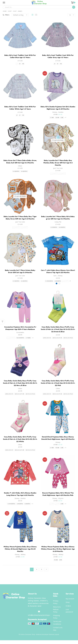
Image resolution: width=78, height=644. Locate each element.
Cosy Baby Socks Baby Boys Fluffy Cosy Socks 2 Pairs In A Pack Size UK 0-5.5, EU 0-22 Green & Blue (58, 331)
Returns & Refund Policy (57, 612)
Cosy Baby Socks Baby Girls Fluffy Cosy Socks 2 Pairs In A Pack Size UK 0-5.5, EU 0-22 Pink (58, 385)
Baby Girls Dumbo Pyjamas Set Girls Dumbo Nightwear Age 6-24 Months (58, 108)
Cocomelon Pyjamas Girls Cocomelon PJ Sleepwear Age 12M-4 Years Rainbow (20, 329)
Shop (10, 11)
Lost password (69, 614)
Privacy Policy (56, 605)
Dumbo (61, 112)
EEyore (61, 501)
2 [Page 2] (37, 572)
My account (70, 601)
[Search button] (74, 7)
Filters (6, 15)
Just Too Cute (58, 169)
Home (5, 11)
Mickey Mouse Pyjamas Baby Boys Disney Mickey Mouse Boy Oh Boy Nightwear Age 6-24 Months (58, 551)
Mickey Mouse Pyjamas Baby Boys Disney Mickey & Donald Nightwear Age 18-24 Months (20, 551)
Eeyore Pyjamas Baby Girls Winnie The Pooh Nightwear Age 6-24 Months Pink (58, 496)
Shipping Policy (56, 620)
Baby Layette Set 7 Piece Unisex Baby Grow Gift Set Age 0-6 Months (20, 272)
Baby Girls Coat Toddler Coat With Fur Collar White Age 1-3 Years (20, 108)
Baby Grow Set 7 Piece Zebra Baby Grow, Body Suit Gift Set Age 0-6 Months (20, 162)
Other (20, 166)
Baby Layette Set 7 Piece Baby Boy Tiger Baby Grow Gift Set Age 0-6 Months (20, 218)
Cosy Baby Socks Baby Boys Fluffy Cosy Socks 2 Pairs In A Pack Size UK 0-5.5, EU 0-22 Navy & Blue (20, 385)
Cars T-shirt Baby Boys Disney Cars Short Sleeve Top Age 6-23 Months (58, 272)
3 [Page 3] (41, 572)
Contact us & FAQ (58, 632)
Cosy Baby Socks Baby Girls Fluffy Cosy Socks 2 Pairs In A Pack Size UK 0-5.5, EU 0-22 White (20, 441)
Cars (55, 277)
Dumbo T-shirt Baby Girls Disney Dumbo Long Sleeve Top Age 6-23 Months (20, 496)
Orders (68, 609)
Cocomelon (20, 334)
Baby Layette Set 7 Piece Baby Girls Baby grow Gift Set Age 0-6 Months (58, 218)
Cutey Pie (58, 223)
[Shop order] (20, 15)
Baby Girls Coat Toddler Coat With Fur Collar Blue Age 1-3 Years (20, 56)
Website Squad (54, 638)
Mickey (23, 557)
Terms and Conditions (57, 626)
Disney (55, 112)
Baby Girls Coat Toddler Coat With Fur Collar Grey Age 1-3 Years (58, 56)
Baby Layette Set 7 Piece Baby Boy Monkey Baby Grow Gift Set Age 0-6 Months (58, 163)
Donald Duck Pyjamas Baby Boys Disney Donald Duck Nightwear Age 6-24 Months (58, 440)
